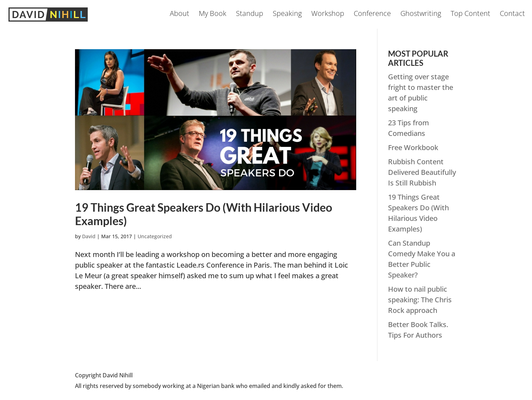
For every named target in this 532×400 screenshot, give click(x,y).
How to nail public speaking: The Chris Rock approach (420, 300)
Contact (512, 15)
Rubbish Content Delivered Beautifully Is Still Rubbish (422, 172)
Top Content (470, 15)
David (89, 236)
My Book (213, 15)
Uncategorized (155, 236)
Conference (372, 15)
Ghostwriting (421, 15)
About (180, 15)
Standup (250, 15)
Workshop (328, 15)
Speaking (287, 15)
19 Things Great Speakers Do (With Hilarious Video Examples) (204, 214)
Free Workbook (413, 147)
